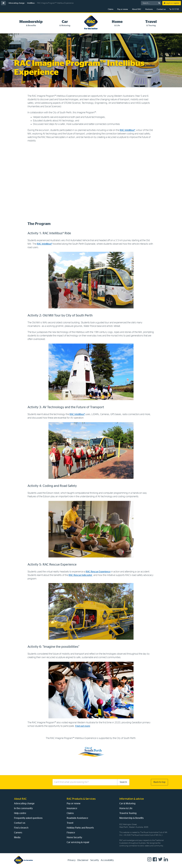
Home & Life (126, 808)
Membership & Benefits (132, 818)
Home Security (74, 838)
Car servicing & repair (78, 842)
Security (95, 860)
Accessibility (107, 860)
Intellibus (31, 3)
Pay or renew (123, 9)
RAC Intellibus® (127, 130)
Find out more (83, 726)
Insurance (72, 808)
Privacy (72, 860)
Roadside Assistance (77, 818)
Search (123, 782)
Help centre (20, 813)
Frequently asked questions (28, 818)
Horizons (149, 9)
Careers (18, 833)
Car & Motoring (127, 804)
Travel (70, 823)
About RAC (137, 9)
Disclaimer (83, 860)
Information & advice (132, 799)
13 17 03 (174, 9)
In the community (23, 808)
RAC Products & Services (81, 799)
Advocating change (16, 3)
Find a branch (21, 828)
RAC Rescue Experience (98, 572)
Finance (71, 833)
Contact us (161, 9)
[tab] (31, 23)
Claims (111, 9)
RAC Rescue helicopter (80, 575)
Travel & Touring (128, 813)
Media (17, 838)
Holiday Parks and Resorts (80, 828)
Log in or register (172, 3)
